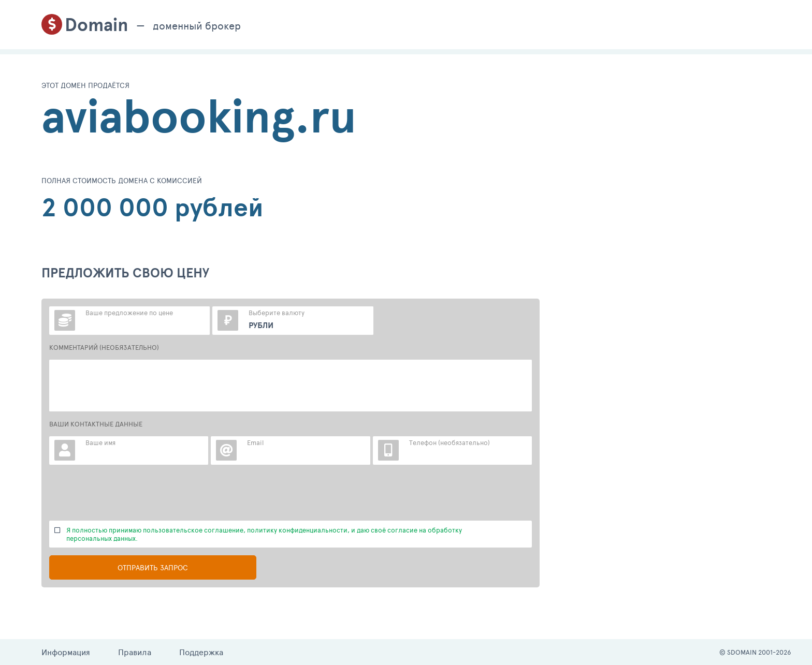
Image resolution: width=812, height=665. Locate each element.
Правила (135, 652)
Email (255, 442)
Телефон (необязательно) (450, 442)
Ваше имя (100, 442)
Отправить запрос (153, 567)
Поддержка (201, 652)
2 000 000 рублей (153, 207)
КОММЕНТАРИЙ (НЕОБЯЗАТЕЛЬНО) (104, 347)
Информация (66, 652)
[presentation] (128, 493)
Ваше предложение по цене (129, 313)
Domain (97, 25)
